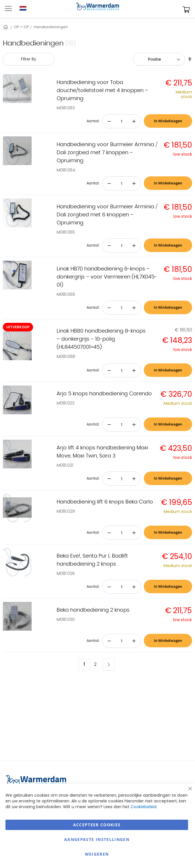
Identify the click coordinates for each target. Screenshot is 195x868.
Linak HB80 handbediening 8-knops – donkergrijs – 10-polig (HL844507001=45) (101, 339)
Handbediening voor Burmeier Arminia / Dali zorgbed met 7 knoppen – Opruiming (107, 153)
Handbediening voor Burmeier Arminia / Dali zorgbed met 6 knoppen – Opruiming (107, 215)
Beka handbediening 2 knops (93, 610)
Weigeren (97, 854)
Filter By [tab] (29, 59)
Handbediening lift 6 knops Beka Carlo (105, 502)
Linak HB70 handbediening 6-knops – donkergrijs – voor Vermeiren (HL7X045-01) (107, 277)
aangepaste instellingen (97, 839)
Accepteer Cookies (97, 825)
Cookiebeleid (144, 807)
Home (6, 27)
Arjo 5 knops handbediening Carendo (104, 394)
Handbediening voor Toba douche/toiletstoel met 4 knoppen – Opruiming (102, 91)
